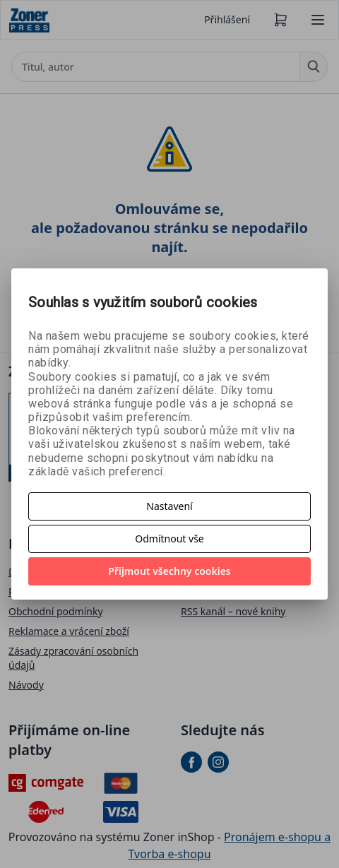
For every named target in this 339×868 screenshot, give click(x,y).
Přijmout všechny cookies (169, 571)
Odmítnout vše (169, 539)
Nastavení (169, 506)
